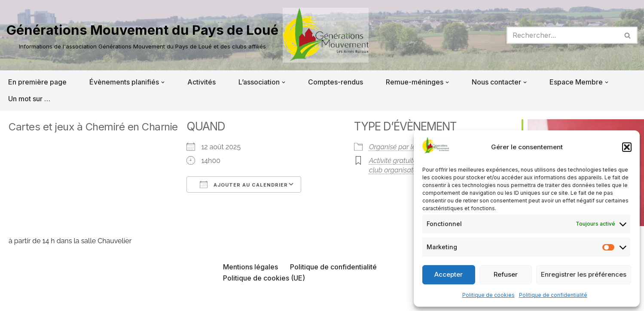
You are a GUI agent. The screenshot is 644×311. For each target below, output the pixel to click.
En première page (37, 82)
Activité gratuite (393, 161)
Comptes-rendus (336, 82)
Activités (201, 82)
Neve (15, 300)
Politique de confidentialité (553, 295)
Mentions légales (250, 267)
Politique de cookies (488, 295)
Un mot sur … (29, 99)
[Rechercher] (562, 35)
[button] (627, 147)
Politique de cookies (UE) (264, 278)
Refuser (506, 274)
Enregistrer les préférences (584, 274)
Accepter (449, 274)
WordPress (93, 300)
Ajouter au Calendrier (244, 184)
